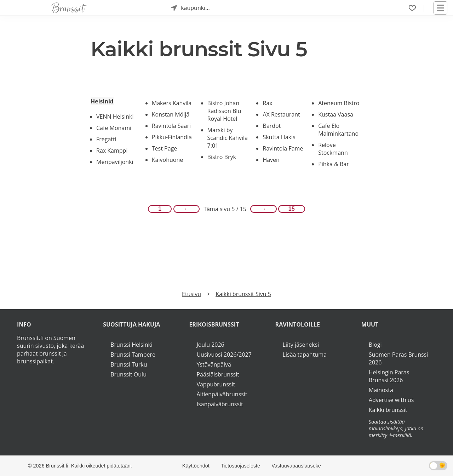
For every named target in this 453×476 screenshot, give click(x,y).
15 (292, 209)
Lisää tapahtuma (305, 355)
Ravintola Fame (283, 148)
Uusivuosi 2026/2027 (224, 355)
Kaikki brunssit (388, 410)
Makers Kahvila (172, 103)
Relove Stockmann (333, 149)
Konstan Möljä (171, 114)
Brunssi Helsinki (131, 345)
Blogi (375, 345)
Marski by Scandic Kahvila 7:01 (228, 138)
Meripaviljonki (115, 162)
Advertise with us (391, 400)
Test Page (164, 148)
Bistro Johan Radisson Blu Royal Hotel (224, 111)
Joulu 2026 (210, 345)
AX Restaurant (281, 114)
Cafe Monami (114, 128)
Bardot (272, 126)
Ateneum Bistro (339, 103)
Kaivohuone (167, 160)
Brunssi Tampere (133, 355)
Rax (267, 103)
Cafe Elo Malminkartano (338, 130)
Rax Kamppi (112, 151)
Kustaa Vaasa (336, 114)
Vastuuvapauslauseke (296, 466)
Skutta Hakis (279, 137)
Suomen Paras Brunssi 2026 (398, 358)
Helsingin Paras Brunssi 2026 (389, 376)
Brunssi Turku (129, 364)
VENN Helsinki (115, 117)
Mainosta (381, 390)
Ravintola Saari (171, 126)
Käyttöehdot (196, 466)
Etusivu (191, 294)
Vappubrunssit (216, 384)
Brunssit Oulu (128, 374)
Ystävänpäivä (214, 364)
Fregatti (106, 139)
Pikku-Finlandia (172, 137)
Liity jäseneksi (301, 345)
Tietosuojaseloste (240, 466)
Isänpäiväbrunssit (220, 404)
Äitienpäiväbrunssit (222, 394)
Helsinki (102, 101)
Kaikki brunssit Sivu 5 (243, 294)
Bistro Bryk (222, 157)
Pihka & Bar (334, 164)
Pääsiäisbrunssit (218, 374)
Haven (271, 160)
